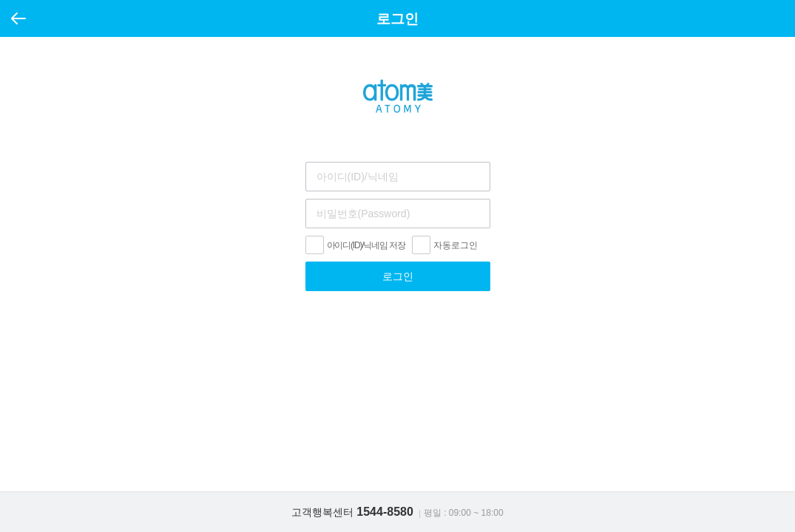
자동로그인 (456, 245)
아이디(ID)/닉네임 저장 (366, 245)
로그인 (398, 276)
